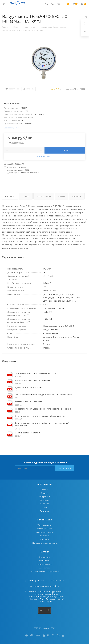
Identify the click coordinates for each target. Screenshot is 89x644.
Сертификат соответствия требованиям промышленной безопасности (42, 424)
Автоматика (45, 568)
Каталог (45, 552)
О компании (45, 484)
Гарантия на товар (44, 532)
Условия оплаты (44, 525)
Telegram (48, 610)
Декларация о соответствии (29, 388)
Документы (44, 539)
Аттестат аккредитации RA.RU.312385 (33, 381)
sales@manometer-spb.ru (46, 586)
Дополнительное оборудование (45, 571)
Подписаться (65, 468)
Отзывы (26, 196)
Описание (10, 196)
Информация (45, 520)
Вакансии (44, 500)
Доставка (77, 196)
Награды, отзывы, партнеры (45, 543)
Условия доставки (45, 529)
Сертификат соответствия (28, 433)
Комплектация (44, 196)
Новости (45, 489)
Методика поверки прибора (29, 402)
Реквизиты (44, 511)
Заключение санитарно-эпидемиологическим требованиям (44, 395)
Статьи (45, 507)
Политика (45, 536)
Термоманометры (44, 564)
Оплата (62, 196)
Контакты (44, 504)
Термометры (45, 561)
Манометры (45, 557)
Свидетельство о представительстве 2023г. (36, 373)
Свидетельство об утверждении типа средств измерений (43, 409)
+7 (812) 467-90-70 (38, 581)
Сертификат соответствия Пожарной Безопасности (40, 416)
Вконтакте (41, 610)
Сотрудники (44, 497)
